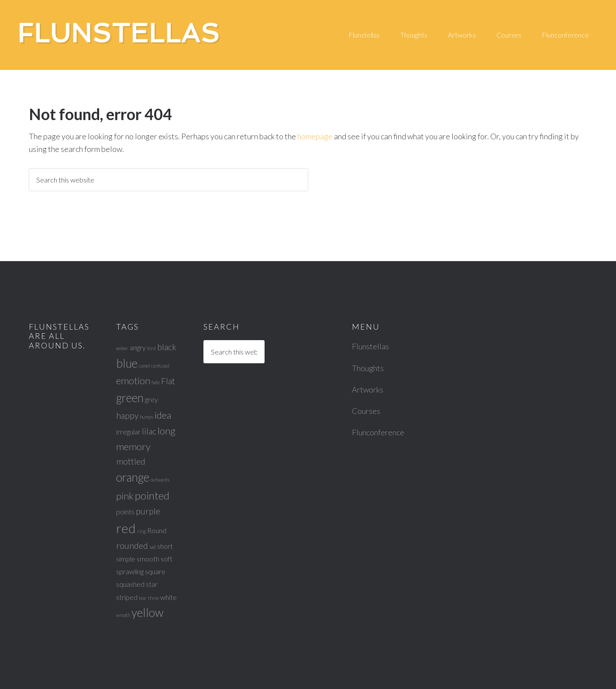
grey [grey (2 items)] (151, 399)
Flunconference (378, 432)
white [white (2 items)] (169, 597)
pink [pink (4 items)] (125, 496)
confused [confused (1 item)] (160, 366)
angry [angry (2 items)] (138, 347)
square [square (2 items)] (155, 571)
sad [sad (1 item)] (153, 547)
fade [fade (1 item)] (156, 382)
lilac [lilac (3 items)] (149, 431)
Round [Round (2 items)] (157, 530)
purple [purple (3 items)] (148, 511)
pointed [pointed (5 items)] (152, 495)
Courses (366, 411)
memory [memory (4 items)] (133, 446)
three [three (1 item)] (153, 598)
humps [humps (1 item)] (146, 417)
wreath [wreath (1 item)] (123, 615)
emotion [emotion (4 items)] (133, 381)
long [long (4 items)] (167, 431)
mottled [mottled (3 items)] (131, 461)
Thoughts (368, 368)
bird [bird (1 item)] (151, 348)
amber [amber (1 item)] (122, 348)
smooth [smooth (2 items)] (148, 559)
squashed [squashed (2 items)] (130, 584)
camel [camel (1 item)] (144, 366)
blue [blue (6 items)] (127, 363)
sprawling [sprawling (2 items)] (130, 571)
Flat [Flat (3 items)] (168, 381)
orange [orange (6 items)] (133, 477)
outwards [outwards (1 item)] (160, 480)
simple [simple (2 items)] (126, 559)
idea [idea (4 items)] (163, 415)
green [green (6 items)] (130, 398)
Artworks (368, 389)
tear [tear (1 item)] (143, 598)
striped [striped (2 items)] (127, 597)
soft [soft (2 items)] (167, 559)
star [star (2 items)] (152, 584)
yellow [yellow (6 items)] (148, 613)
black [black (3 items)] (167, 347)
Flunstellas (119, 33)
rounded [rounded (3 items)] (132, 546)
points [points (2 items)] (125, 512)
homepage (315, 136)
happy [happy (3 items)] (127, 415)
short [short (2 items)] (165, 546)
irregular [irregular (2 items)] (128, 432)
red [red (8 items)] (126, 528)
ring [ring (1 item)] (141, 531)
